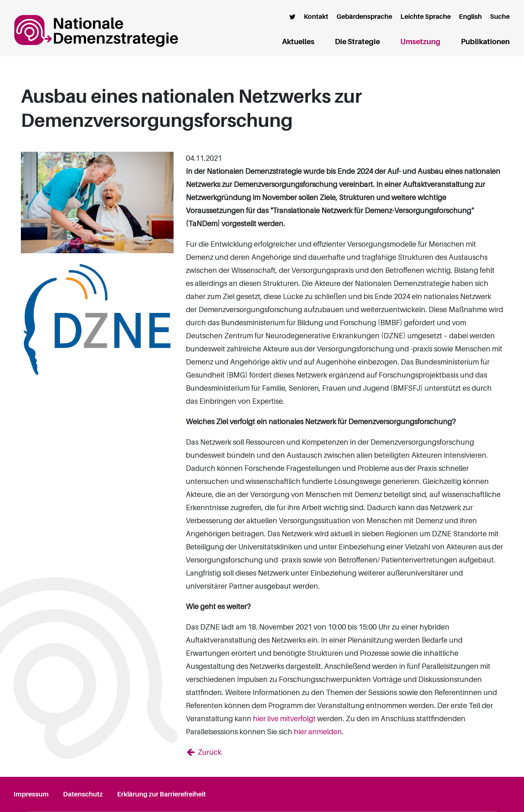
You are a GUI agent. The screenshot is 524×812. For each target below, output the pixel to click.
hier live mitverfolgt (284, 719)
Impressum (31, 794)
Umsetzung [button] (420, 42)
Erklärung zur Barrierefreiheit (161, 794)
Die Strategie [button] (357, 42)
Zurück (209, 752)
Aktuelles (298, 42)
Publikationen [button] (485, 42)
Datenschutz (83, 794)
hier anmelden (318, 732)
